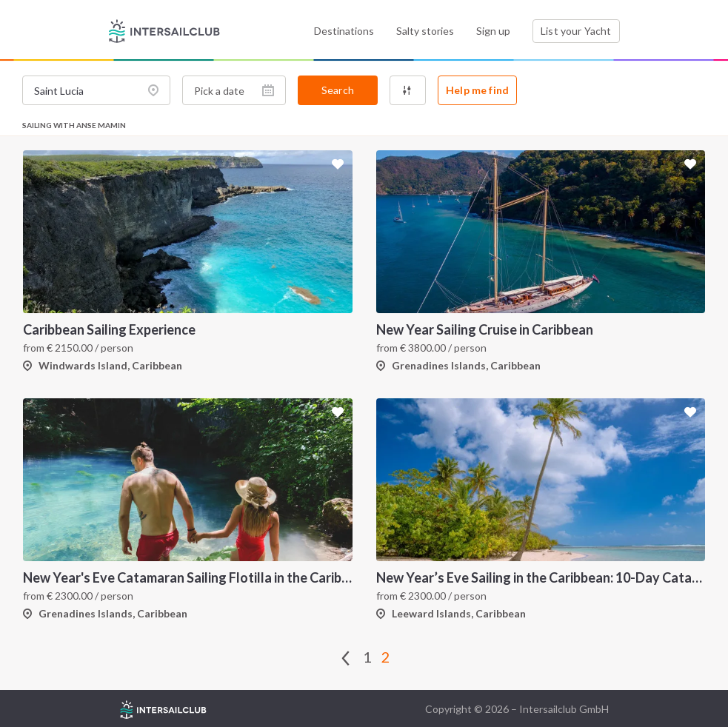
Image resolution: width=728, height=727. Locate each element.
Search (338, 90)
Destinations (344, 31)
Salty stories (425, 31)
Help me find (477, 90)
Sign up (493, 31)
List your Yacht (576, 31)
